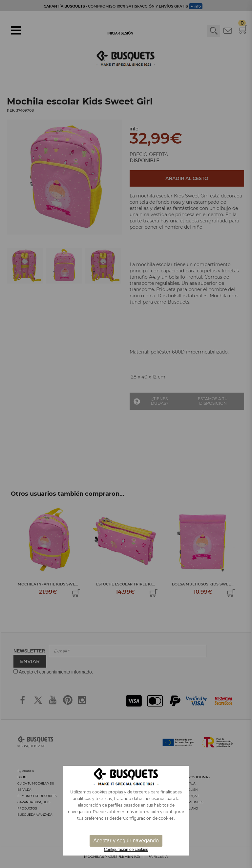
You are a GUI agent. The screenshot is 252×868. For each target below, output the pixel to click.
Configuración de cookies (126, 850)
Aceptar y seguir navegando (126, 841)
